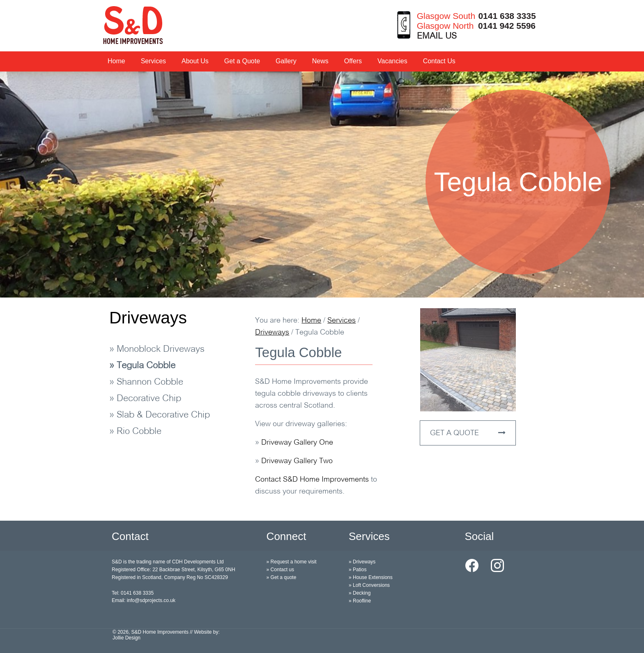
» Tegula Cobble (142, 366)
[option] (322, 185)
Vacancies (392, 61)
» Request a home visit (292, 562)
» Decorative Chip (145, 399)
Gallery (286, 61)
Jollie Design (126, 638)
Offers (353, 61)
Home (116, 61)
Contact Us (439, 61)
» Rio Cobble (135, 432)
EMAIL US (437, 36)
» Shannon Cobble (146, 382)
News (320, 61)
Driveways (148, 318)
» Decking (360, 593)
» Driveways (362, 562)
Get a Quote (242, 61)
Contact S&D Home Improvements (312, 480)
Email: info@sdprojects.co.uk (144, 600)
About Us (195, 61)
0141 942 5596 (507, 26)
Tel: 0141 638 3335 (133, 593)
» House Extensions (371, 577)
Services (153, 61)
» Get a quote (282, 577)
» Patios (358, 570)
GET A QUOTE (468, 433)
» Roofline (360, 601)
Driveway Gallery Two (297, 461)
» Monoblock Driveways (157, 350)
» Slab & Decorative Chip (160, 415)
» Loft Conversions (369, 585)
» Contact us (280, 570)
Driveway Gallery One (297, 443)
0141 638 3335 (507, 16)
